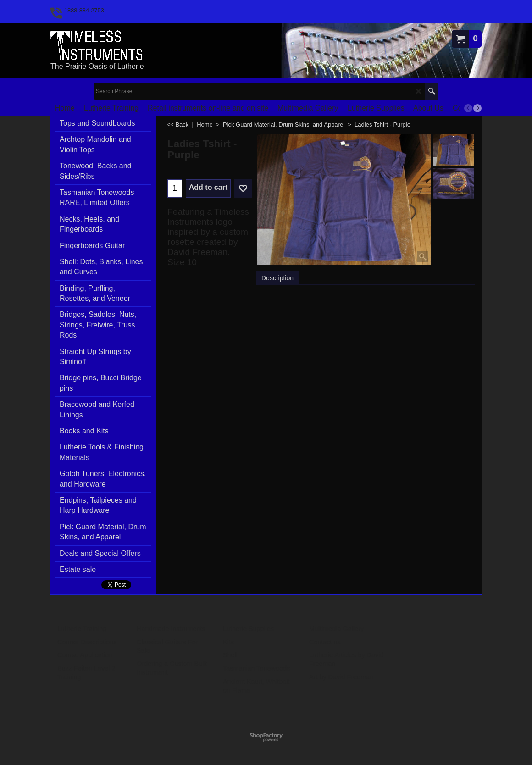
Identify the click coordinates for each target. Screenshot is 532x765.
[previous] (468, 108)
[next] (477, 108)
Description (277, 278)
